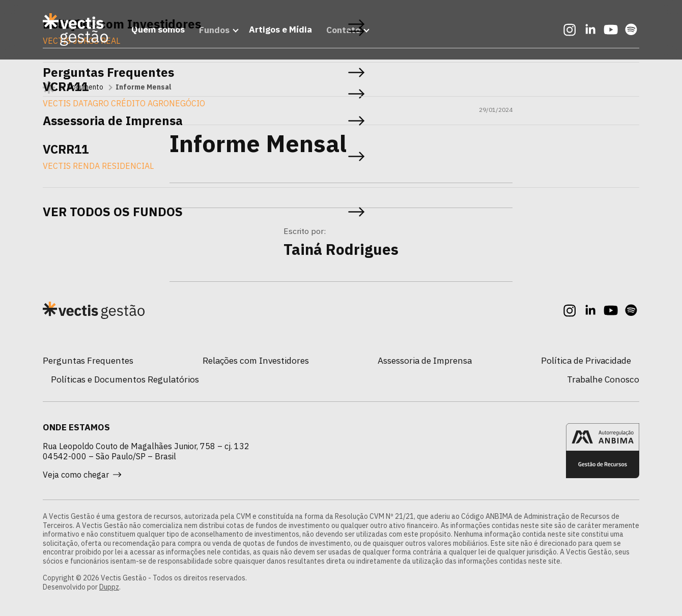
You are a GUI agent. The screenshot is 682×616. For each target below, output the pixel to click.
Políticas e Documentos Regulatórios (125, 379)
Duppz (109, 587)
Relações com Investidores (256, 360)
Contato (341, 32)
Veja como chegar (82, 475)
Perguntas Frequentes (88, 360)
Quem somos (153, 32)
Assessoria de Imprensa (425, 360)
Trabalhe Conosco (603, 379)
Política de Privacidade (586, 360)
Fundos (209, 32)
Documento (85, 87)
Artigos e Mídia (278, 32)
